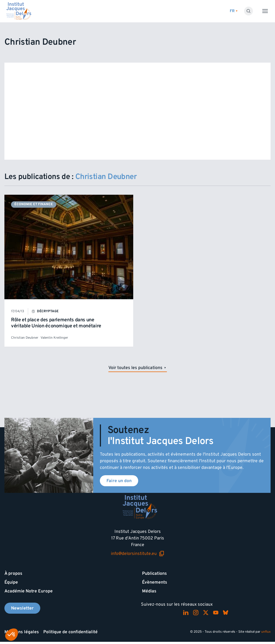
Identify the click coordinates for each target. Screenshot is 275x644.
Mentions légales (22, 632)
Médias (149, 591)
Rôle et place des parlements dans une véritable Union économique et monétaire (56, 323)
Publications (154, 573)
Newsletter (22, 608)
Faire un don (119, 481)
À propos (13, 573)
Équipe (11, 582)
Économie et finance (34, 204)
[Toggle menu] (265, 11)
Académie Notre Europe (29, 591)
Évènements (155, 582)
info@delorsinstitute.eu (138, 554)
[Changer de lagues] (234, 11)
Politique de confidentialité (70, 632)
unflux (266, 632)
